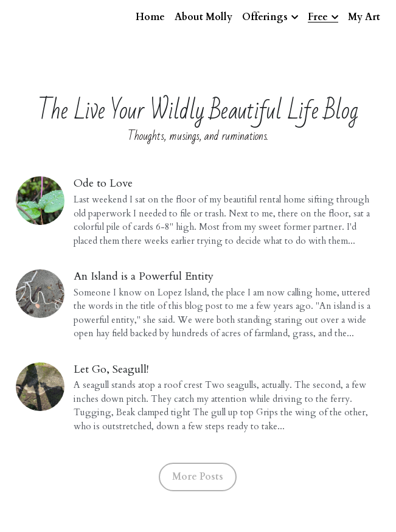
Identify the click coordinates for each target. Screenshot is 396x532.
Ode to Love (103, 183)
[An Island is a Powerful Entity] (40, 294)
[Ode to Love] (40, 201)
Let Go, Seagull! (111, 369)
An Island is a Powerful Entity (144, 276)
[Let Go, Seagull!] (40, 387)
